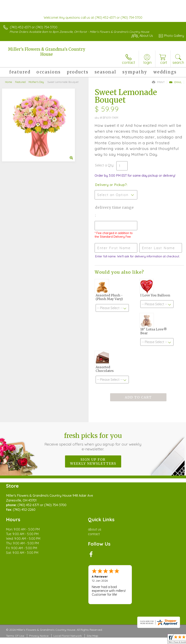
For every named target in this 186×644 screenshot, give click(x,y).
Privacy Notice (39, 636)
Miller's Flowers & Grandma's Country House (47, 52)
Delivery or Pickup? (111, 185)
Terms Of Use (15, 636)
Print (158, 82)
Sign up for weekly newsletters (93, 461)
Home (9, 82)
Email (175, 82)
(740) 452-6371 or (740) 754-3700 (34, 27)
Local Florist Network (68, 636)
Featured (20, 82)
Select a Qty (104, 165)
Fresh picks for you (93, 442)
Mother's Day (36, 82)
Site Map (92, 636)
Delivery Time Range (114, 207)
